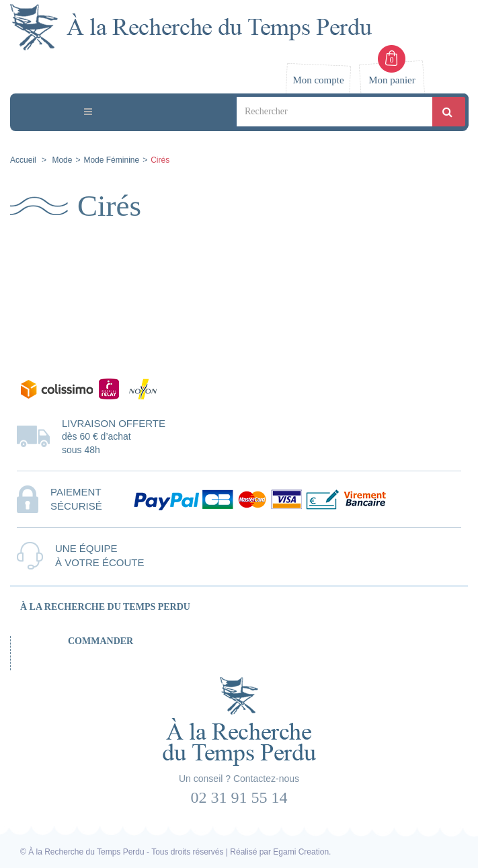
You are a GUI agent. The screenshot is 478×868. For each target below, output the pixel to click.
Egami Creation (301, 852)
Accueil (23, 160)
